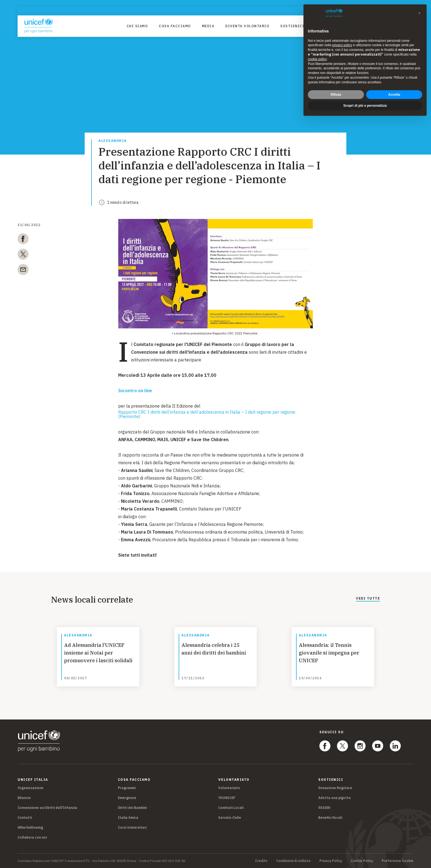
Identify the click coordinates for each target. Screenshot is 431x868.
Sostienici (292, 26)
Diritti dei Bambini (132, 808)
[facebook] (23, 240)
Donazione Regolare (335, 788)
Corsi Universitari (132, 827)
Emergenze (127, 798)
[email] (23, 271)
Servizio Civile (230, 818)
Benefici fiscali (330, 818)
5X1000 (324, 808)
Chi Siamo (137, 26)
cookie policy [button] (317, 59)
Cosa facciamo (175, 26)
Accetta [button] (394, 95)
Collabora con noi (32, 837)
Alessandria (113, 141)
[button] (419, 13)
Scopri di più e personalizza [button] (365, 106)
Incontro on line (135, 391)
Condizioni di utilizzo (293, 861)
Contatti (25, 818)
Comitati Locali (231, 808)
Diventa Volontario (247, 26)
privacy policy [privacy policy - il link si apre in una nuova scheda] (342, 45)
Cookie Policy (362, 861)
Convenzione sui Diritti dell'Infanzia (47, 808)
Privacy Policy (331, 861)
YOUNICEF (227, 798)
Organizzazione (31, 788)
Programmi (127, 788)
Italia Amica (128, 818)
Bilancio (24, 798)
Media (208, 26)
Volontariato (229, 788)
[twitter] (23, 255)
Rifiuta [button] (336, 95)
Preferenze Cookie (398, 861)
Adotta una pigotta (335, 798)
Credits (261, 861)
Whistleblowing (30, 827)
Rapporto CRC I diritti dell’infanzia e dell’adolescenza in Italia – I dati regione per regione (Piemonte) (207, 414)
